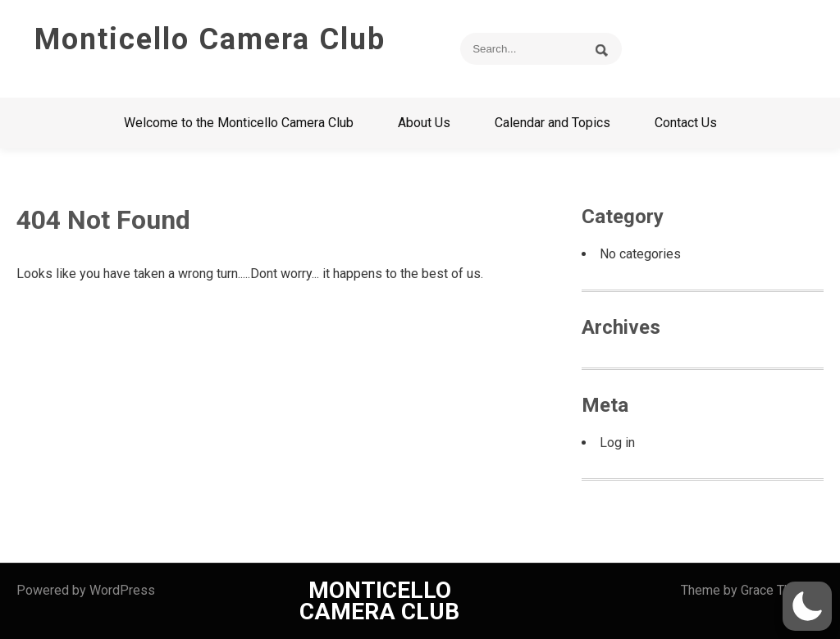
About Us (424, 123)
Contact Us (686, 123)
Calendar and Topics (552, 123)
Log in (617, 443)
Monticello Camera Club (210, 39)
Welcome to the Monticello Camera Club (239, 123)
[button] (807, 606)
